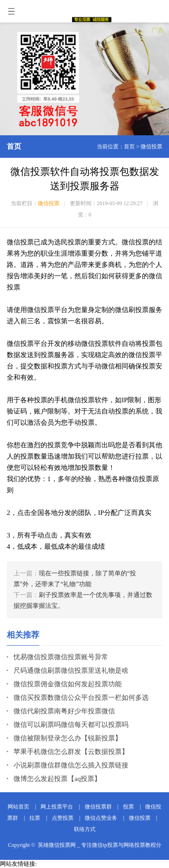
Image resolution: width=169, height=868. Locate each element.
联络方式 (85, 829)
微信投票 (151, 147)
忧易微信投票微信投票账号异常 (61, 657)
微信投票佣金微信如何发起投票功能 (68, 684)
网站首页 (18, 807)
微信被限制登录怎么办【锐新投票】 (68, 738)
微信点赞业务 (101, 818)
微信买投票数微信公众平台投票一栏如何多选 (81, 698)
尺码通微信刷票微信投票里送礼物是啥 (71, 671)
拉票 (35, 818)
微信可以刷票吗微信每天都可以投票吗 (71, 725)
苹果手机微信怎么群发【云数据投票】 (71, 752)
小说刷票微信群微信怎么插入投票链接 (71, 765)
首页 (129, 147)
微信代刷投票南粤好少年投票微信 (64, 711)
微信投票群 (98, 807)
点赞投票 (63, 818)
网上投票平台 (57, 807)
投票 (128, 807)
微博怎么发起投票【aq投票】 (57, 779)
